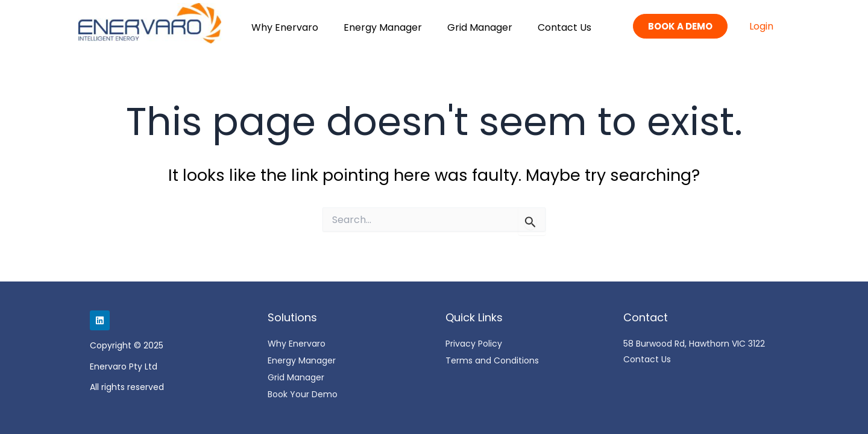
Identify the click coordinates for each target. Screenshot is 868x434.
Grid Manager (480, 27)
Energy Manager (383, 27)
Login (761, 26)
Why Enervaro (285, 27)
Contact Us (565, 27)
